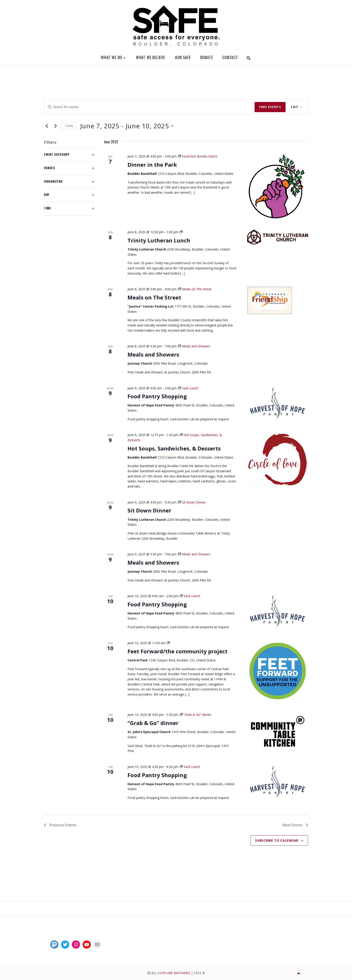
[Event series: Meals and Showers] (194, 346)
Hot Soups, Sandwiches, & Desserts (174, 448)
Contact (230, 57)
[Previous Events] (47, 126)
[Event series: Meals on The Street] (195, 289)
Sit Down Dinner (149, 510)
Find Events (270, 107)
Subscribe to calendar (277, 840)
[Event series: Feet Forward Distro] (168, 643)
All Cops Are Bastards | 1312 (177, 973)
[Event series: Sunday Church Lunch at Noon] (181, 232)
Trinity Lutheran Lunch (159, 240)
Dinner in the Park (152, 165)
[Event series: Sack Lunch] (188, 388)
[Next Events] (55, 126)
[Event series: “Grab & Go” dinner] (195, 715)
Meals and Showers (153, 354)
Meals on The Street (154, 297)
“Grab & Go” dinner (153, 723)
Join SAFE (183, 57)
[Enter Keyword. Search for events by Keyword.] (149, 107)
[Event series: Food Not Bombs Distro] (198, 156)
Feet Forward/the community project (177, 651)
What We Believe (151, 57)
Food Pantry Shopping (157, 396)
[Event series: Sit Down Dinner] (192, 502)
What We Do (111, 57)
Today (69, 126)
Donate (207, 57)
